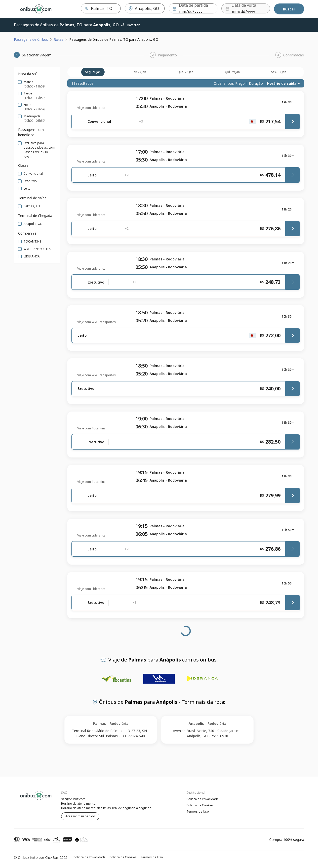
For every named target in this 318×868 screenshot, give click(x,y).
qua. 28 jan (185, 72)
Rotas (59, 39)
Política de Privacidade (203, 799)
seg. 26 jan (93, 72)
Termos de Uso (198, 812)
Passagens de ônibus (31, 39)
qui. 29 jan (232, 72)
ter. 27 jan (139, 72)
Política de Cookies (200, 806)
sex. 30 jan (279, 72)
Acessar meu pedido (80, 816)
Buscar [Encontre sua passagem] (289, 9)
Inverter (130, 25)
